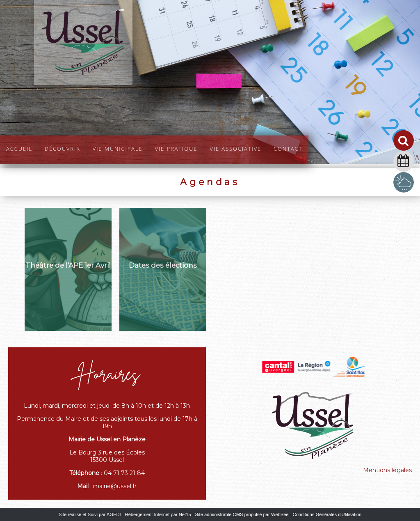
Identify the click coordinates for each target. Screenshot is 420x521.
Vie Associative (235, 148)
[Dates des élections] (163, 269)
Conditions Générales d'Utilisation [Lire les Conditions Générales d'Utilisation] (327, 514)
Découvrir (63, 148)
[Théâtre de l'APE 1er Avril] (68, 269)
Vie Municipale (118, 148)
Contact (288, 148)
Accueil (19, 148)
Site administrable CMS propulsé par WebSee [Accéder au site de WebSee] (242, 514)
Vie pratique (176, 148)
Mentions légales (387, 470)
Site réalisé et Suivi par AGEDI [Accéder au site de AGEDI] (90, 514)
